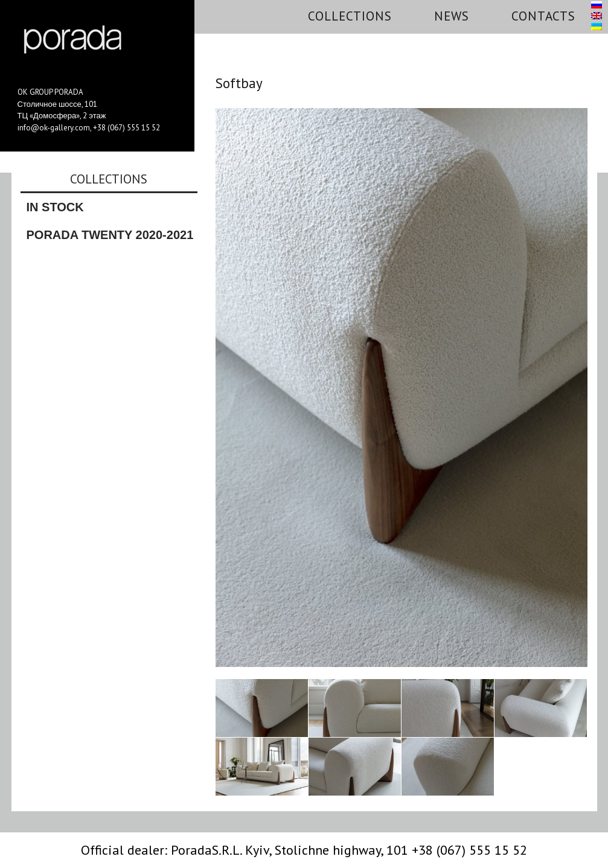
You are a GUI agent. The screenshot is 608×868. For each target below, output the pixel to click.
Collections (350, 16)
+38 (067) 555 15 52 (126, 128)
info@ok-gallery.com (54, 128)
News (452, 16)
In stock (55, 207)
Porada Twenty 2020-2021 (110, 235)
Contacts (543, 16)
